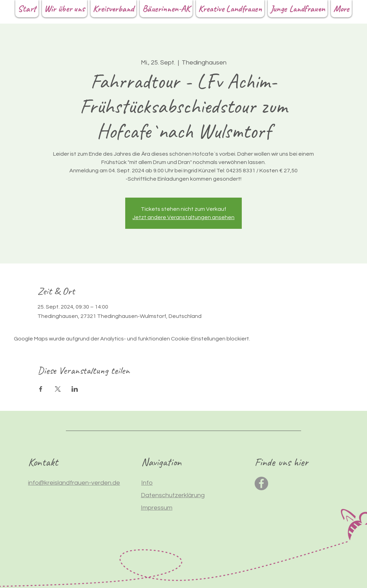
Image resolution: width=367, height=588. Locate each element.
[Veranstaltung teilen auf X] (58, 389)
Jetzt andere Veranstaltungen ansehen (183, 217)
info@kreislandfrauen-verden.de (74, 483)
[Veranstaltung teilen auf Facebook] (41, 389)
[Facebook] (261, 483)
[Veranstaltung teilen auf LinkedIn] (75, 389)
